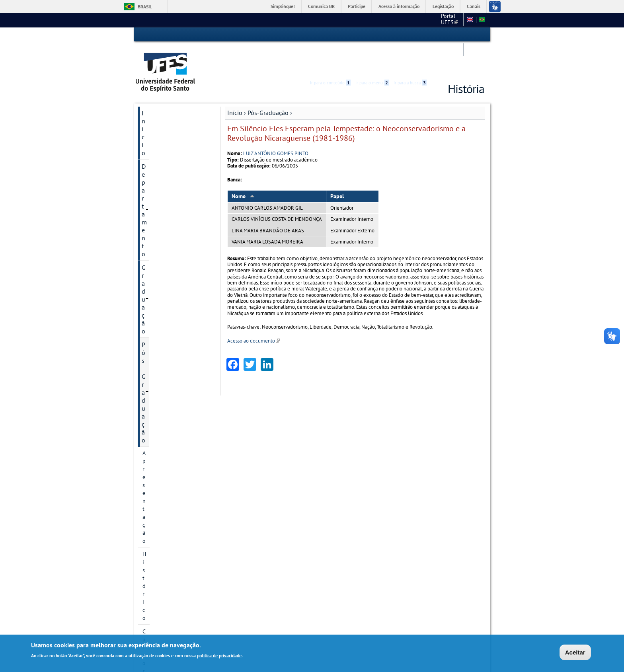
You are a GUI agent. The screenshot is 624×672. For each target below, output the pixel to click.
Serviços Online (163, 592)
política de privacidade (219, 655)
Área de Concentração (169, 177)
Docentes (154, 239)
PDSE (149, 404)
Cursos (151, 164)
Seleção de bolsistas (167, 342)
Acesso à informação (399, 6)
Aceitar (575, 652)
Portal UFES (346, 20)
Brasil (145, 7)
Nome (243, 166)
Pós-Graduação (268, 82)
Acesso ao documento (253, 311)
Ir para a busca (410, 35)
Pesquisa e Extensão (169, 552)
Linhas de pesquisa (166, 191)
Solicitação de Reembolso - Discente (175, 507)
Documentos (158, 390)
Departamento (161, 96)
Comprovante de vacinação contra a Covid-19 (175, 486)
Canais (474, 6)
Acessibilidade (437, 35)
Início (235, 82)
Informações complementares (162, 373)
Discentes (154, 253)
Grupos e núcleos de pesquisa (167, 222)
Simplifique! (283, 6)
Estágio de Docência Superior (167, 464)
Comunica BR (321, 6)
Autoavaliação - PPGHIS (171, 538)
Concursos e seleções (171, 579)
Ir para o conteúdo (330, 35)
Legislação (443, 6)
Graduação (156, 110)
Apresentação (159, 136)
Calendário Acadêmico (172, 565)
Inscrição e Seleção (165, 328)
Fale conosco (445, 20)
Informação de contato (170, 525)
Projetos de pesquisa (168, 204)
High (446, 35)
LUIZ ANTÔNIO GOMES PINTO (276, 123)
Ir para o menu (372, 35)
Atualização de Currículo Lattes (172, 443)
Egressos (153, 266)
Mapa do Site (408, 20)
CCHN (377, 20)
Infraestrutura (159, 355)
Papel (337, 166)
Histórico (153, 150)
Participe (357, 6)
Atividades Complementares (163, 421)
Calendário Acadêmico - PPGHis (171, 284)
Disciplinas (156, 301)
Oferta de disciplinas (168, 315)
